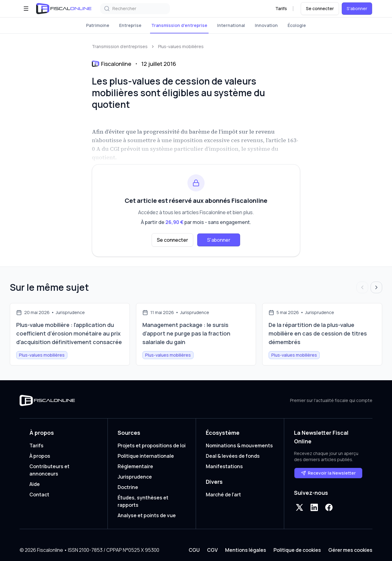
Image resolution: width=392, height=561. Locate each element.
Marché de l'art (223, 495)
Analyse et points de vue (147, 515)
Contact (39, 495)
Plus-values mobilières (181, 46)
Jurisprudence (135, 477)
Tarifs (281, 8)
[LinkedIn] (314, 507)
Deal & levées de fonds (233, 456)
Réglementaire (135, 466)
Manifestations (224, 466)
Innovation (266, 25)
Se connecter (320, 8)
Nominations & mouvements (239, 445)
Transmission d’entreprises (120, 46)
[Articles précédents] (362, 287)
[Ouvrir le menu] (26, 9)
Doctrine (128, 487)
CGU (194, 550)
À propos (40, 456)
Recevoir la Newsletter (328, 473)
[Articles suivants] (376, 287)
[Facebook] (329, 507)
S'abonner (357, 8)
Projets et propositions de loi (152, 445)
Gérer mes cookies (350, 550)
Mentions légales (246, 550)
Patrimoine (98, 25)
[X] (300, 507)
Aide (35, 484)
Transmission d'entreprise (179, 25)
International (231, 25)
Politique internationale (146, 456)
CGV (212, 550)
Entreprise (130, 25)
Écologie (297, 25)
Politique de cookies (297, 550)
